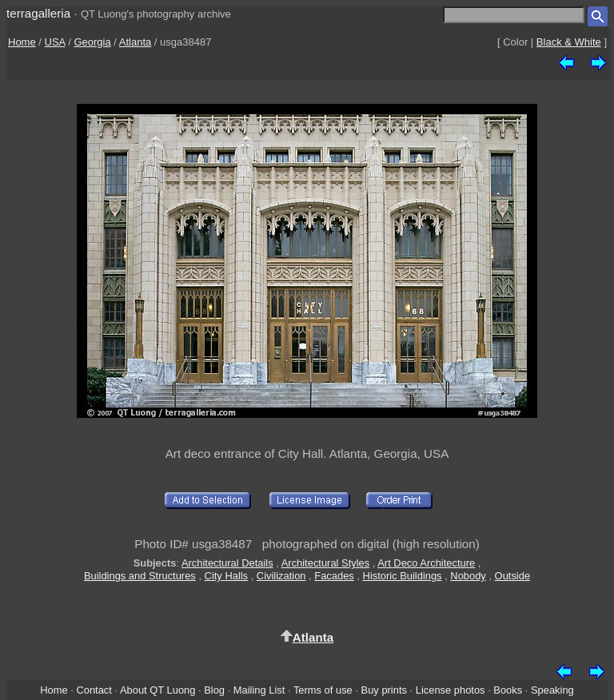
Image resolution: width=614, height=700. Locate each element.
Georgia (92, 42)
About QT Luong (157, 690)
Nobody (468, 576)
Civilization (281, 576)
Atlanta (135, 42)
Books (508, 690)
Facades (334, 576)
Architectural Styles (325, 563)
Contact (94, 690)
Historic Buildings (403, 576)
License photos (451, 690)
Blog (214, 690)
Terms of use (323, 690)
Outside (512, 576)
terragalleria (38, 13)
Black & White (569, 42)
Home (22, 42)
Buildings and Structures (140, 576)
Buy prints (384, 690)
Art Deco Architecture (426, 563)
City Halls (227, 576)
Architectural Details (227, 563)
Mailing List (259, 690)
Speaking (552, 690)
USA (55, 42)
